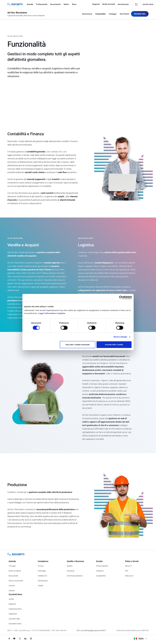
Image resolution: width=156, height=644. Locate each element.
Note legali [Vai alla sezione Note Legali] (42, 571)
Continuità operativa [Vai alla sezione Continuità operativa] (75, 576)
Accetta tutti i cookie (114, 345)
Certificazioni (43, 581)
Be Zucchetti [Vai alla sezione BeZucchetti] (13, 576)
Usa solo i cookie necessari (78, 345)
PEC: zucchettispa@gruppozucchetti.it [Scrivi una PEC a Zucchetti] (91, 630)
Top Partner (124, 14)
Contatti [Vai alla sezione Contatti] (12, 586)
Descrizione (87, 14)
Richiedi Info (140, 14)
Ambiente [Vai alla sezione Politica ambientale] (100, 571)
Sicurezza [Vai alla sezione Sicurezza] (71, 571)
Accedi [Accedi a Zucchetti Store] (11, 599)
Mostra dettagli (120, 337)
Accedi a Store (148, 4)
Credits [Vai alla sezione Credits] (41, 586)
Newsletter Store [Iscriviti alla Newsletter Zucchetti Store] (15, 624)
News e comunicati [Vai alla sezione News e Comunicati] (16, 581)
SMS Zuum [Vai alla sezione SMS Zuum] (129, 576)
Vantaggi (113, 14)
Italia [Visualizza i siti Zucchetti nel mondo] (140, 639)
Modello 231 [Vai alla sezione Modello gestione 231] (43, 576)
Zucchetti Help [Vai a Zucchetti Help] (14, 619)
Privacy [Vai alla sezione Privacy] (41, 566)
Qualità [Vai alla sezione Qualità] (70, 566)
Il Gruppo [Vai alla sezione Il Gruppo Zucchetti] (12, 566)
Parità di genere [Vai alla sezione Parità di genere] (102, 566)
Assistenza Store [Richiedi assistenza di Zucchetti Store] (15, 609)
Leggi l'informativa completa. (52, 313)
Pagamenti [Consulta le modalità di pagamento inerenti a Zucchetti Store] (13, 614)
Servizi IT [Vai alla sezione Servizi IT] (128, 566)
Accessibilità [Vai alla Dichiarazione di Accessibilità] (101, 576)
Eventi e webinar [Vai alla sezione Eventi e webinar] (15, 571)
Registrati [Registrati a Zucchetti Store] (12, 604)
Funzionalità (100, 14)
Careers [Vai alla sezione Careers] (12, 591)
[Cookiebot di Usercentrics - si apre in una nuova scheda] (121, 298)
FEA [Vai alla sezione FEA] (127, 571)
